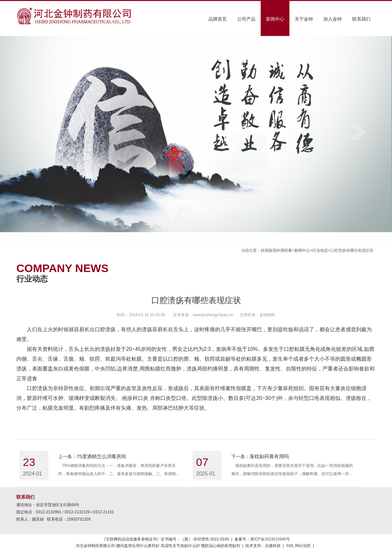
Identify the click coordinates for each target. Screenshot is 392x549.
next (359, 132)
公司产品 (246, 19)
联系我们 (361, 19)
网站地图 (303, 546)
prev (33, 132)
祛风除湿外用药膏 (276, 250)
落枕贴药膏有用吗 (269, 456)
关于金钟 (304, 19)
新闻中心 (275, 19)
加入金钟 (333, 19)
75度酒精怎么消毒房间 (101, 456)
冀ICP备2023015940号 (270, 539)
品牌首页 (218, 19)
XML (290, 546)
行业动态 (320, 250)
